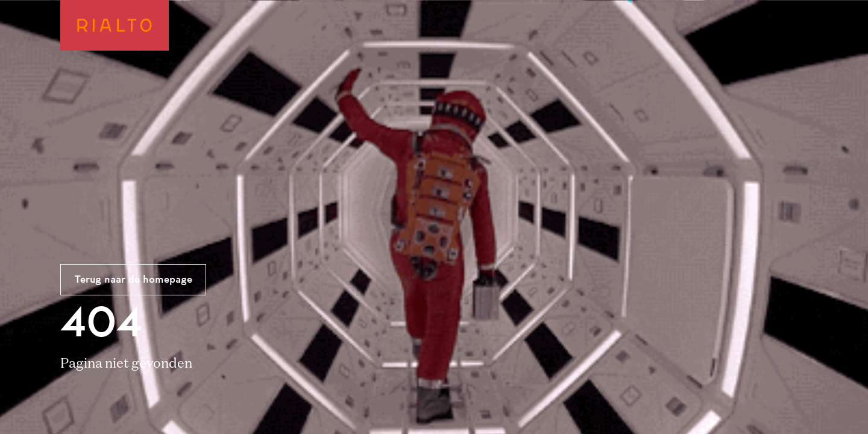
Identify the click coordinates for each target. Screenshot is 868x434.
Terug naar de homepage (134, 280)
